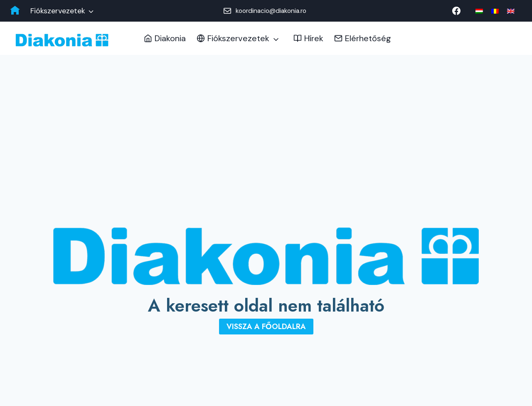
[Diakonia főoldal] (15, 11)
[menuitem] (479, 11)
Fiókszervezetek (58, 11)
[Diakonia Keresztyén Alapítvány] (62, 40)
